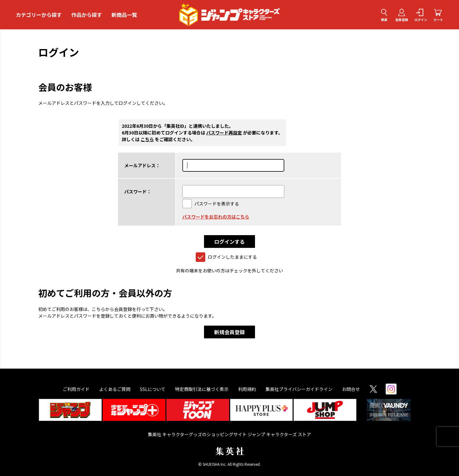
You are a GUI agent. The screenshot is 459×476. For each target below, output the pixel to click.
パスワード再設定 (224, 133)
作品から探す (87, 15)
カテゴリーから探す (39, 15)
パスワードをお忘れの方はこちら (216, 217)
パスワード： (138, 191)
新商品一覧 (124, 15)
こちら (147, 139)
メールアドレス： (142, 165)
